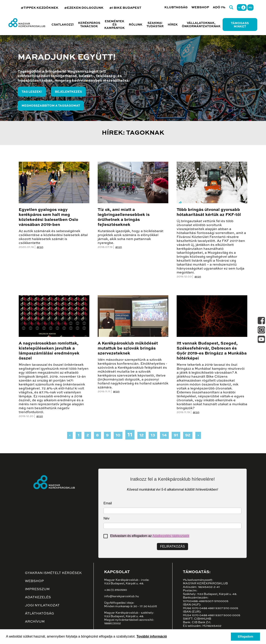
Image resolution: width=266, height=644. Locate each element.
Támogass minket (240, 25)
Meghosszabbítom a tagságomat (51, 106)
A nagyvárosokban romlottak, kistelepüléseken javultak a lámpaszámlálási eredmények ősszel (49, 351)
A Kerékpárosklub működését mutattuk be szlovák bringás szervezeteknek (128, 348)
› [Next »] (198, 435)
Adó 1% (219, 7)
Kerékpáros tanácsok (89, 25)
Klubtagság (176, 7)
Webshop (200, 7)
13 (153, 435)
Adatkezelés (38, 597)
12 (142, 435)
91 (176, 435)
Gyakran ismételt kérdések (53, 573)
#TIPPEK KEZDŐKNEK (40, 8)
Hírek (173, 25)
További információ (152, 636)
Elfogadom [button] (245, 637)
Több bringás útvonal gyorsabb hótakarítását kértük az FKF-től (209, 212)
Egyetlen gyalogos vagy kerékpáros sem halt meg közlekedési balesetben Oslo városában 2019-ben (48, 217)
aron (40, 247)
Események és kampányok (115, 25)
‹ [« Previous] (70, 435)
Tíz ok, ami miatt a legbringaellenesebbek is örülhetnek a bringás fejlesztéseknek (124, 217)
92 (188, 435)
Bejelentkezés (68, 92)
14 (164, 435)
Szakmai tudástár (155, 25)
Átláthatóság (39, 614)
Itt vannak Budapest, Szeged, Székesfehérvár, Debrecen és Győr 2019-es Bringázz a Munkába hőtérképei (212, 351)
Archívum (35, 622)
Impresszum (37, 589)
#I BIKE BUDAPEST (125, 8)
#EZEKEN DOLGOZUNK (84, 8)
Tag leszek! (32, 92)
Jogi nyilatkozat (42, 606)
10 (118, 435)
